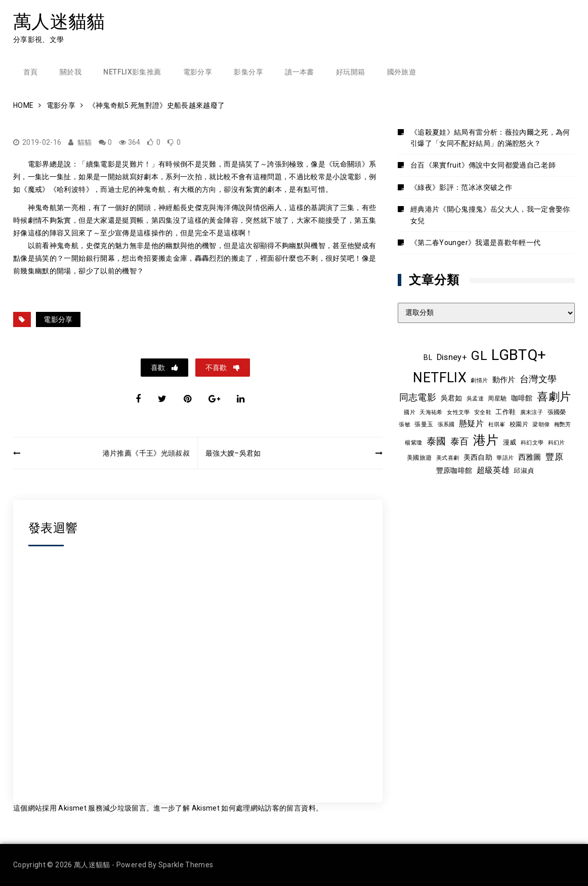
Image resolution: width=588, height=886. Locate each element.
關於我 (71, 72)
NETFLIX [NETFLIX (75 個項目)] (439, 378)
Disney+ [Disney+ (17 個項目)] (452, 357)
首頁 (31, 72)
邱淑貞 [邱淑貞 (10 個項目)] (524, 471)
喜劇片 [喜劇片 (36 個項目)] (554, 397)
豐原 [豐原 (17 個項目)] (554, 457)
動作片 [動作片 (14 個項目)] (504, 380)
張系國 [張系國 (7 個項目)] (446, 425)
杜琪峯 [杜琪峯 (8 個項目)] (497, 424)
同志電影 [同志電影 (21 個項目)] (418, 397)
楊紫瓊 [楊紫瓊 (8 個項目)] (413, 442)
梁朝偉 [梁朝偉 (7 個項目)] (541, 425)
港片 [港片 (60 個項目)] (486, 440)
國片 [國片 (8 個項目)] (410, 412)
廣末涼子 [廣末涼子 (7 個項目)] (532, 412)
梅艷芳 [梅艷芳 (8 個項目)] (563, 424)
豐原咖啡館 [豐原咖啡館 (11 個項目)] (454, 470)
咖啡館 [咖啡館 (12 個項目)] (522, 398)
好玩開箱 (350, 72)
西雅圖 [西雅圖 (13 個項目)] (530, 457)
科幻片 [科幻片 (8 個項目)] (557, 442)
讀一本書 (299, 72)
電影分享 (198, 72)
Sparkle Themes (186, 865)
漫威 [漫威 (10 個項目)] (510, 442)
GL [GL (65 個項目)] (479, 355)
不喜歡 (217, 368)
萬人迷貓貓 (59, 22)
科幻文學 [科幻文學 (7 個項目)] (532, 443)
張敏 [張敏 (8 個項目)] (405, 424)
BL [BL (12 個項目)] (428, 357)
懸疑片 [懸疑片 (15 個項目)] (471, 424)
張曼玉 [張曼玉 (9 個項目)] (424, 424)
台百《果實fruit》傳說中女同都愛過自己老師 (483, 165)
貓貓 (85, 142)
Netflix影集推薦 (132, 72)
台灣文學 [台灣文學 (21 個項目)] (538, 379)
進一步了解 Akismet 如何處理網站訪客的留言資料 (234, 808)
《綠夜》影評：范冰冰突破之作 (461, 187)
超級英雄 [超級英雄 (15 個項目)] (493, 470)
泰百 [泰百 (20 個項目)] (460, 441)
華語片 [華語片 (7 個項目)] (505, 458)
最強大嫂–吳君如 (233, 453)
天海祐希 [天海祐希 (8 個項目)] (431, 412)
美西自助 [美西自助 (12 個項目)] (478, 457)
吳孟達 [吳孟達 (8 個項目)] (475, 398)
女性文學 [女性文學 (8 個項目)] (458, 412)
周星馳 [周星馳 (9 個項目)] (497, 398)
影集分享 (248, 72)
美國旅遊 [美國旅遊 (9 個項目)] (419, 458)
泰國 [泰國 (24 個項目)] (436, 441)
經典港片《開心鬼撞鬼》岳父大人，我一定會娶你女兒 (490, 215)
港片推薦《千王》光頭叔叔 (146, 453)
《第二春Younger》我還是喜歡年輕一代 (475, 243)
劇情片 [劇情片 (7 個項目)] (479, 380)
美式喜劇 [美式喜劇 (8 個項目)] (448, 458)
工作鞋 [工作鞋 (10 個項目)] (506, 412)
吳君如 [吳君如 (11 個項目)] (452, 398)
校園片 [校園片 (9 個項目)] (519, 424)
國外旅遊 (402, 72)
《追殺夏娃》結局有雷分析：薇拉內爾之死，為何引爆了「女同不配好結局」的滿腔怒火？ (490, 138)
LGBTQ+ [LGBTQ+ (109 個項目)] (519, 355)
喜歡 (159, 368)
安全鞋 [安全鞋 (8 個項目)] (483, 412)
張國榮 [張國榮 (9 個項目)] (557, 412)
